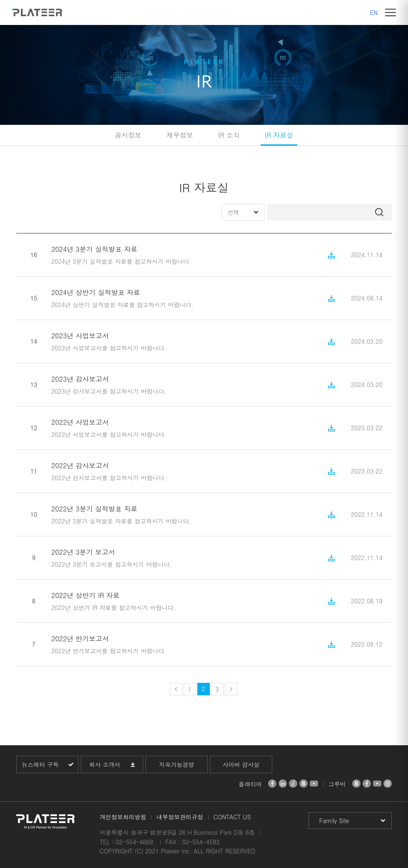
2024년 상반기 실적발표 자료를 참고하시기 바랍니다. (122, 305)
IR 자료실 (279, 135)
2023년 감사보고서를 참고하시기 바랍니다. (109, 391)
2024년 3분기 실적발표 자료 (94, 249)
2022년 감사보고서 (80, 465)
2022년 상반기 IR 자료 (85, 595)
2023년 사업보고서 (80, 336)
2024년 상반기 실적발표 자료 (96, 292)
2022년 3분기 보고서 (83, 552)
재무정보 (180, 135)
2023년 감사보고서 (80, 379)
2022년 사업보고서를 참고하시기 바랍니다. (109, 434)
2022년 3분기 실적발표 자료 (94, 509)
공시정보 (128, 135)
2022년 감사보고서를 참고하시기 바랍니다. (109, 478)
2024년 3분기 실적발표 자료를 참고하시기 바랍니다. (121, 261)
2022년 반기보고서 (80, 639)
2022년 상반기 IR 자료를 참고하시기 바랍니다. (113, 608)
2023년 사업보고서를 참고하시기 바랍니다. (109, 348)
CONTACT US (232, 817)
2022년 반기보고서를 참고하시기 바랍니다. (109, 651)
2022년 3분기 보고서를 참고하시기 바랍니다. (111, 564)
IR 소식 (229, 135)
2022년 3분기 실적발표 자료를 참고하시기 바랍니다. (121, 521)
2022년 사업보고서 (80, 422)
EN (374, 12)
